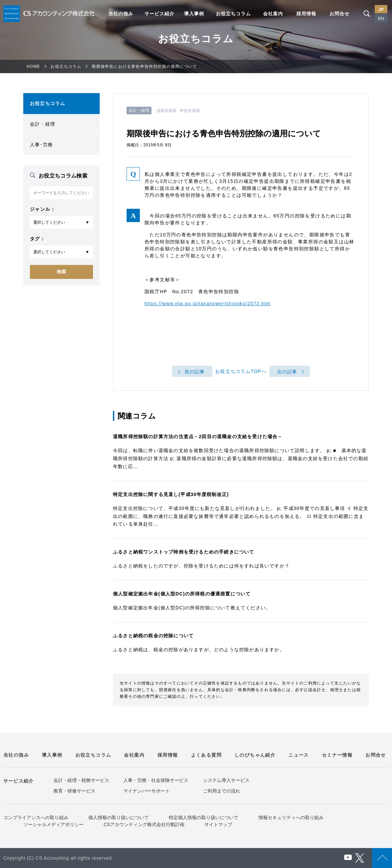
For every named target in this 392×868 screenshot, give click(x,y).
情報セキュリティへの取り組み (291, 817)
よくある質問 (206, 755)
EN (381, 18)
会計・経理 (43, 124)
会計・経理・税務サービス (81, 780)
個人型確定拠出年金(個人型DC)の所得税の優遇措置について (182, 594)
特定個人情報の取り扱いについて (204, 817)
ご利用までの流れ (222, 791)
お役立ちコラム (233, 14)
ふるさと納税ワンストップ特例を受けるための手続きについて (184, 552)
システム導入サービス (226, 780)
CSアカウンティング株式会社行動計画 (144, 824)
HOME (33, 66)
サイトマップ (218, 824)
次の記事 (287, 372)
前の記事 (195, 372)
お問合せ (340, 14)
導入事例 (194, 14)
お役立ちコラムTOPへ (241, 372)
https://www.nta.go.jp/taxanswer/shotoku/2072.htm (207, 304)
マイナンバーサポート (147, 791)
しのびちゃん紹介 (255, 755)
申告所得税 (190, 111)
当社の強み (121, 14)
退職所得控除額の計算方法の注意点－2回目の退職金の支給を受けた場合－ (198, 436)
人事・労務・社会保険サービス (156, 780)
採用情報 (306, 14)
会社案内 (273, 14)
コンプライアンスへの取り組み (36, 817)
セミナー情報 (337, 755)
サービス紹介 (159, 14)
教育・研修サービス (74, 791)
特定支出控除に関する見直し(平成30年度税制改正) (171, 494)
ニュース (299, 755)
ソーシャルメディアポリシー (53, 824)
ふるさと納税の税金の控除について (153, 636)
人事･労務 (41, 145)
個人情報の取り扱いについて (119, 817)
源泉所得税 (167, 111)
